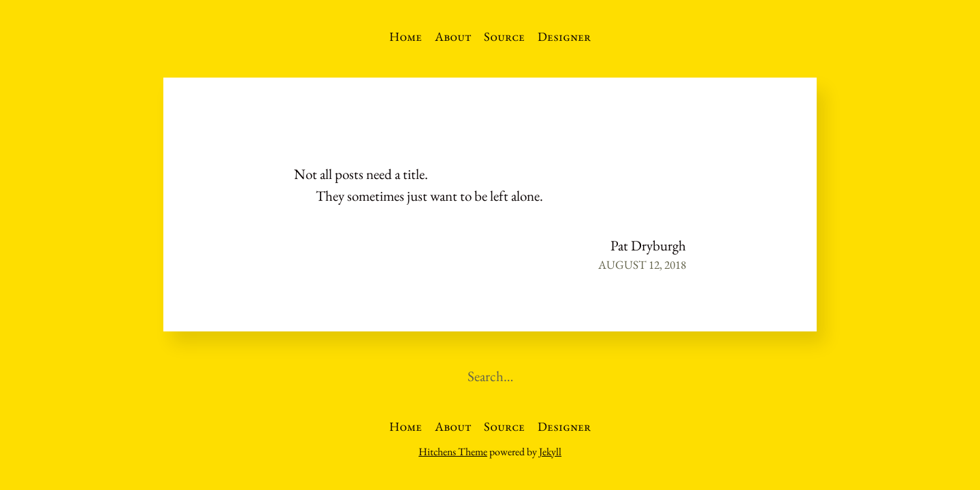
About (453, 36)
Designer (564, 36)
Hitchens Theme (453, 452)
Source (504, 36)
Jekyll (550, 452)
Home (406, 36)
